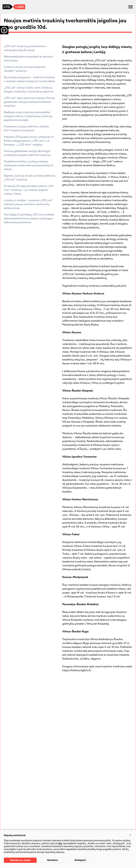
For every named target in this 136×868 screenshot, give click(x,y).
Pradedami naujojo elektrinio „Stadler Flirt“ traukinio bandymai (27, 129)
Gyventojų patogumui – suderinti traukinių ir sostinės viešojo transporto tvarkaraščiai (29, 79)
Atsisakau (52, 860)
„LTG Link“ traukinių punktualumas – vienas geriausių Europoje (26, 48)
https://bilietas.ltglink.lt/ (77, 670)
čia (60, 844)
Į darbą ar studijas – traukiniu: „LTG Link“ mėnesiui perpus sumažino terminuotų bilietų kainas (28, 204)
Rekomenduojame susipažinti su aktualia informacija (28, 59)
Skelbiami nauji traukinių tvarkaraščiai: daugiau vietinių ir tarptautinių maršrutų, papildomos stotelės (28, 116)
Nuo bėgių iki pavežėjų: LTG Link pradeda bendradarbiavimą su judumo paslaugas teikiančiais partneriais (29, 218)
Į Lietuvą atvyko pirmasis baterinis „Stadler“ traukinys (25, 69)
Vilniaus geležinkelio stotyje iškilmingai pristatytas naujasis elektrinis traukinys (27, 153)
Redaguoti (80, 860)
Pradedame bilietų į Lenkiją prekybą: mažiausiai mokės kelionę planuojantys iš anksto (28, 165)
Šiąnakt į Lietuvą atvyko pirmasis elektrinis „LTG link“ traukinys (30, 178)
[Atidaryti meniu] (131, 7)
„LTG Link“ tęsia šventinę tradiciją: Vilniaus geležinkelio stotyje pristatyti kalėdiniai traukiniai (29, 102)
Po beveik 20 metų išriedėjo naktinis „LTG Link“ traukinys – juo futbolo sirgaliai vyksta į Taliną (29, 190)
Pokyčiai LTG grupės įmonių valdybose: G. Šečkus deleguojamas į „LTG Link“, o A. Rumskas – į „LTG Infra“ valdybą (29, 141)
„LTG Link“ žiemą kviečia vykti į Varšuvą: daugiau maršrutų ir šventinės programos (29, 90)
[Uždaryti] (130, 835)
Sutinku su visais (20, 860)
